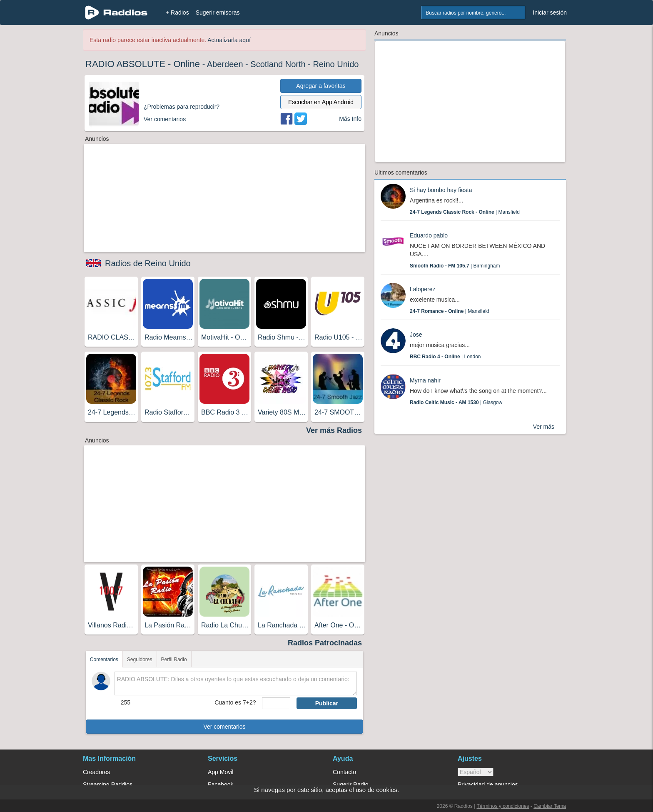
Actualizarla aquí (229, 40)
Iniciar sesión (550, 12)
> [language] (476, 772)
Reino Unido (336, 64)
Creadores (96, 772)
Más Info (350, 119)
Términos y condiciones (503, 806)
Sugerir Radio (351, 785)
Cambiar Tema (550, 806)
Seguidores (140, 660)
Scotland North (278, 64)
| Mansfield (465, 212)
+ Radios (177, 12)
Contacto (344, 772)
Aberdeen (225, 64)
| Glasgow (456, 402)
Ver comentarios (224, 727)
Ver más (544, 427)
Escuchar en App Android (321, 102)
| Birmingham (455, 266)
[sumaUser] (276, 703)
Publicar (327, 703)
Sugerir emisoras (218, 12)
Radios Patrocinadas (325, 643)
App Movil (221, 772)
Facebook (221, 785)
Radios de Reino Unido (148, 263)
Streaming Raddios (108, 785)
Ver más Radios (334, 430)
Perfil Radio (174, 660)
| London (445, 357)
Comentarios (104, 660)
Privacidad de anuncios (488, 785)
